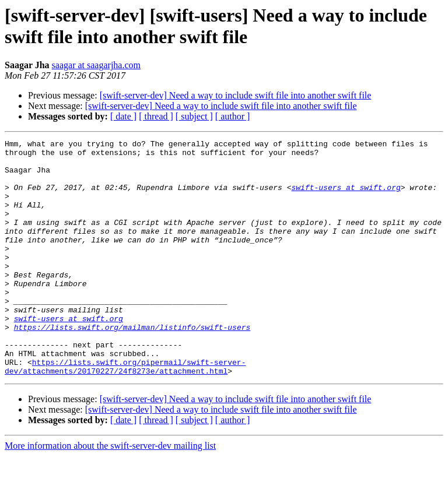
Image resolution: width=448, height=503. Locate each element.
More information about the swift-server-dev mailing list (110, 493)
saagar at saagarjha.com (96, 65)
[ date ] (123, 116)
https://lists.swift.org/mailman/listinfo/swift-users (132, 365)
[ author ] (233, 116)
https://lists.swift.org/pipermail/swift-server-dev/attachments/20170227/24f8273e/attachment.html (125, 413)
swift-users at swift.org (346, 198)
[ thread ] (156, 116)
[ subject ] (194, 116)
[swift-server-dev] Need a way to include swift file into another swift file (236, 95)
